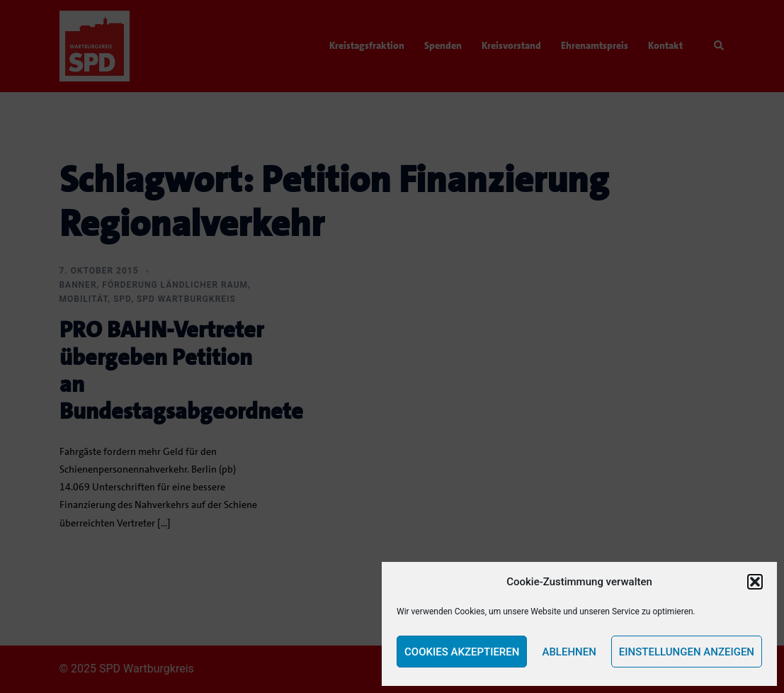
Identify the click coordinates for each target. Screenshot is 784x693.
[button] (755, 582)
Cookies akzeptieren (462, 652)
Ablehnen (569, 652)
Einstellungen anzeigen (687, 652)
